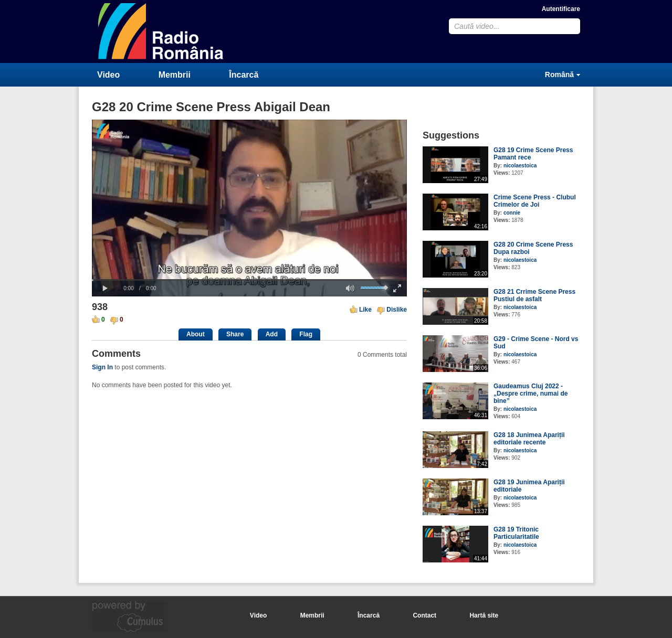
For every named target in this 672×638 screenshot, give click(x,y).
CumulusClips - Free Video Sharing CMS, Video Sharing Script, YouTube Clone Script (161, 31)
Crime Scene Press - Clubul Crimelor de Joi (535, 201)
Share (235, 334)
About (196, 334)
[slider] (249, 280)
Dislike (397, 310)
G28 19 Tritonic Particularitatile (516, 533)
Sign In (102, 367)
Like (365, 310)
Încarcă (244, 75)
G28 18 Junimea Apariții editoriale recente (529, 439)
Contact (424, 615)
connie (512, 213)
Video (108, 75)
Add (272, 334)
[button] (105, 289)
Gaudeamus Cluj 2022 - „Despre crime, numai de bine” (531, 394)
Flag (306, 334)
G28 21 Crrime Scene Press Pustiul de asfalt (534, 295)
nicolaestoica (520, 166)
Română (559, 75)
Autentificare (561, 9)
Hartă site (484, 615)
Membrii (175, 75)
